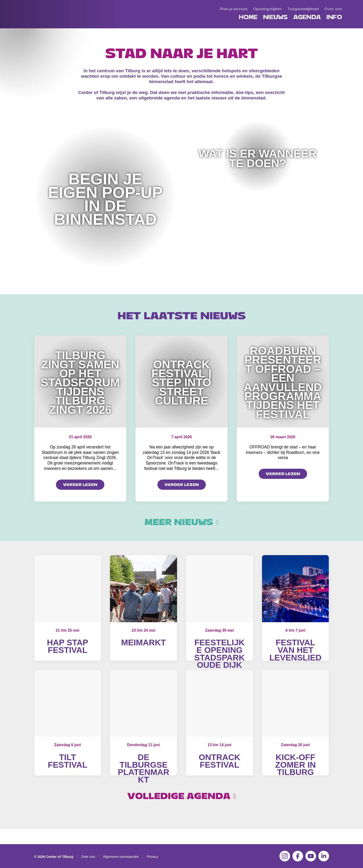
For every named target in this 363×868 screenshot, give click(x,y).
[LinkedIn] (324, 856)
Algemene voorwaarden (121, 857)
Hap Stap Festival (68, 646)
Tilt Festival (67, 768)
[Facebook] (298, 856)
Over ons (88, 857)
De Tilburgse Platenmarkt (144, 776)
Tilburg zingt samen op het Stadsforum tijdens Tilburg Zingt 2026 (80, 382)
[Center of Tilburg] (38, 28)
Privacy (152, 857)
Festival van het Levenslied (295, 650)
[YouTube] (311, 856)
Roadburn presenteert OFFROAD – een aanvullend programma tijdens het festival (283, 383)
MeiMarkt (144, 642)
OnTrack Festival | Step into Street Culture (181, 383)
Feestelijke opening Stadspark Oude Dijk (219, 654)
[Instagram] (285, 856)
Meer (181, 522)
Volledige (181, 811)
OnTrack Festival (219, 768)
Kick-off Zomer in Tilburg (295, 772)
